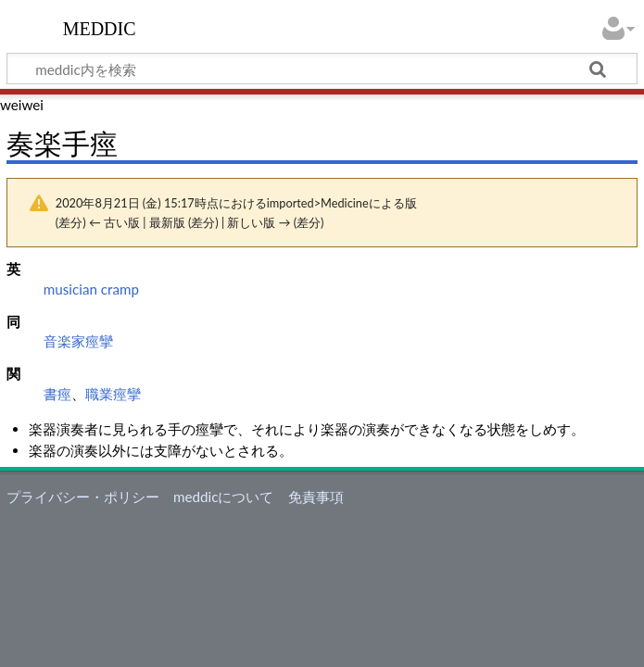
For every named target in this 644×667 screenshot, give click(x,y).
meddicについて (223, 497)
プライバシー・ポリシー (83, 497)
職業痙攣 (113, 394)
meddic (100, 27)
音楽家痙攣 (78, 341)
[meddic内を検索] (322, 69)
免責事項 (316, 497)
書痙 (57, 394)
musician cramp (91, 289)
